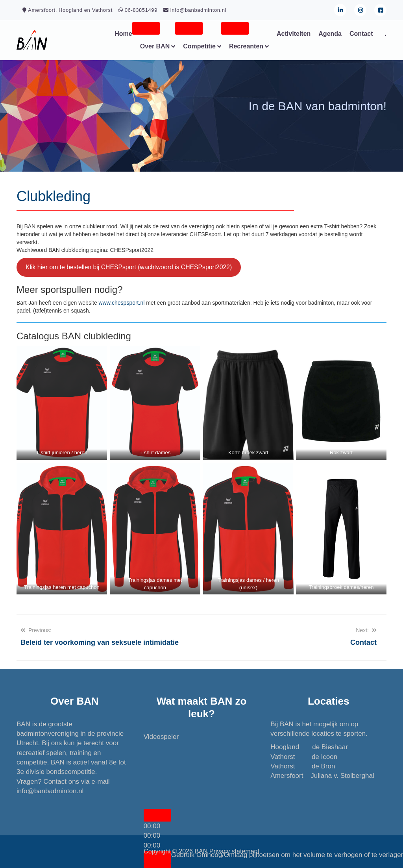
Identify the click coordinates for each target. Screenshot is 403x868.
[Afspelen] (157, 815)
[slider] (152, 836)
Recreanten (246, 46)
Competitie (199, 46)
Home (123, 34)
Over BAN (155, 46)
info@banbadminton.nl (50, 791)
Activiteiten (294, 34)
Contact (361, 34)
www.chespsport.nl (122, 303)
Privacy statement (234, 851)
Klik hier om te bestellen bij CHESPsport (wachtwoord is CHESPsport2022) (129, 267)
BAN (201, 851)
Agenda (330, 34)
